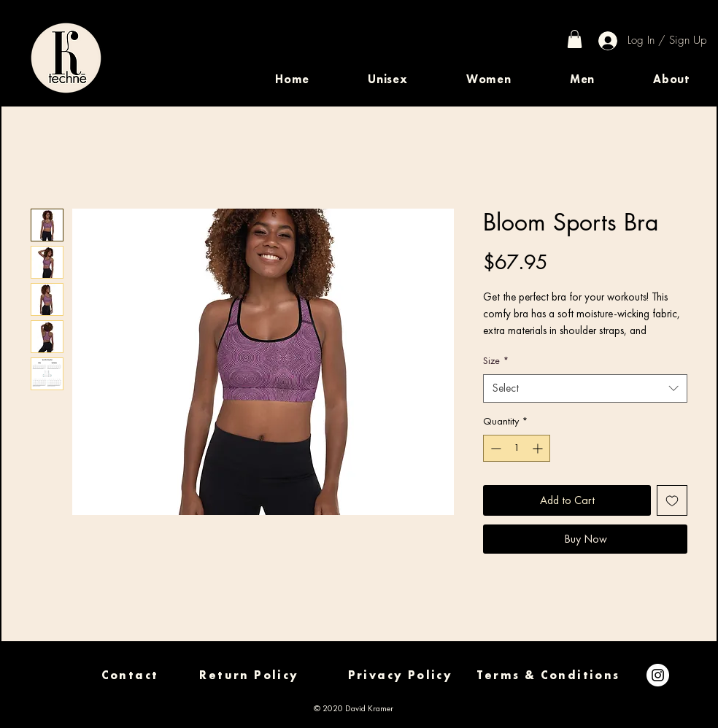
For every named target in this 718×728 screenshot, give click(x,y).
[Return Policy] (249, 675)
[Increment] (539, 448)
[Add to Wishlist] (672, 500)
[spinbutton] (517, 448)
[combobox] (585, 388)
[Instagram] (658, 675)
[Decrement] (494, 448)
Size (496, 360)
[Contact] (130, 675)
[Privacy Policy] (400, 675)
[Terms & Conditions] (548, 675)
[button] (388, 79)
